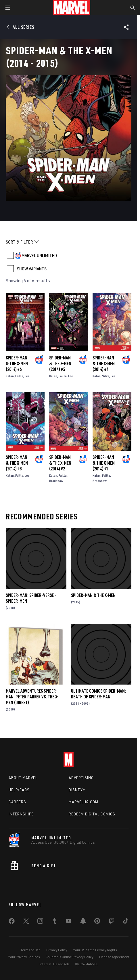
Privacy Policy (57, 950)
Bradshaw (56, 481)
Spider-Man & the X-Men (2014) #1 (104, 463)
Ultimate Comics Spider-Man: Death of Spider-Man (98, 694)
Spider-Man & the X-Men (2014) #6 (17, 363)
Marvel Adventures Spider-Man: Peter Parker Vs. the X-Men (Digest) (32, 697)
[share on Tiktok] (126, 922)
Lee (27, 376)
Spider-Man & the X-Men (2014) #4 (104, 363)
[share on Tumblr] (55, 922)
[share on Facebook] (12, 922)
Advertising (81, 778)
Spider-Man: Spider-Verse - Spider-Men (31, 598)
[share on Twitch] (112, 922)
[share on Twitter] (26, 922)
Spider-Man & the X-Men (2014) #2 (60, 463)
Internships (21, 814)
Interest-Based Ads (54, 964)
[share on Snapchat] (83, 922)
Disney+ (77, 790)
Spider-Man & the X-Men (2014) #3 (17, 463)
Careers (17, 802)
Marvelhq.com (84, 802)
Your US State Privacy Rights (95, 950)
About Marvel (23, 778)
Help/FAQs (19, 790)
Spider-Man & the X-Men (93, 595)
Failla (19, 376)
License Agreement (114, 957)
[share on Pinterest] (97, 922)
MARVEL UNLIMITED (39, 255)
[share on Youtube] (69, 922)
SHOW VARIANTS (32, 269)
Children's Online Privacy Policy (70, 957)
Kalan (10, 376)
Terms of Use (30, 950)
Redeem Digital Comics (92, 814)
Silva (106, 376)
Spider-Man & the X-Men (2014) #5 (60, 363)
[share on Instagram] (40, 922)
